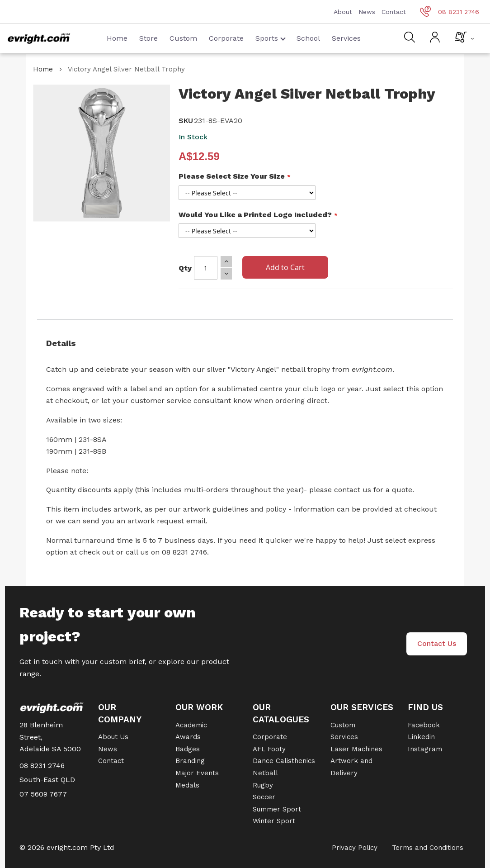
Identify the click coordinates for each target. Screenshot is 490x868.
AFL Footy (269, 749)
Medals (187, 785)
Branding (190, 761)
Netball (265, 773)
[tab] (245, 343)
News (367, 12)
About (343, 12)
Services (346, 38)
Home (117, 38)
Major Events (197, 773)
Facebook (424, 725)
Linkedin (421, 737)
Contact (394, 12)
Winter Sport (274, 821)
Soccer (264, 797)
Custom (183, 38)
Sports (271, 38)
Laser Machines (356, 749)
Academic (191, 725)
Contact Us (437, 643)
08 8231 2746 (450, 12)
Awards (188, 737)
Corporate (226, 38)
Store (148, 38)
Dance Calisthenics (284, 761)
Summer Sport (277, 809)
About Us (113, 737)
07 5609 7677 (43, 794)
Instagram (425, 749)
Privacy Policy (355, 848)
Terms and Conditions (428, 848)
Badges (188, 749)
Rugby (263, 785)
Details (61, 343)
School (308, 38)
